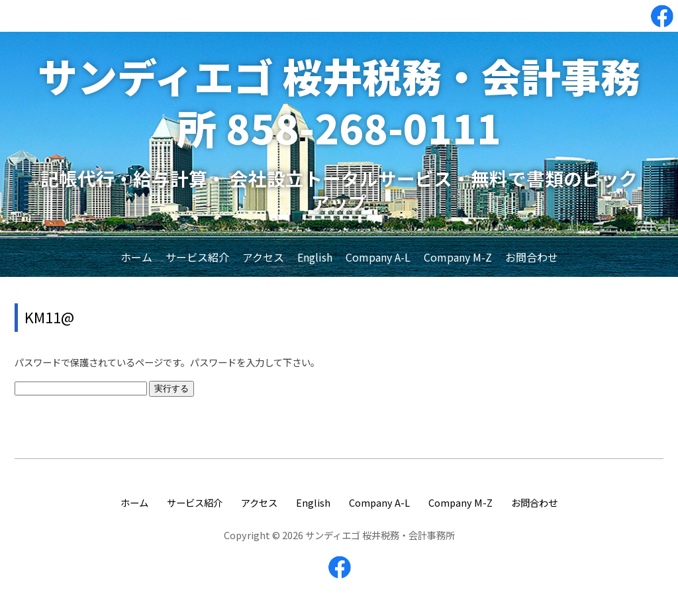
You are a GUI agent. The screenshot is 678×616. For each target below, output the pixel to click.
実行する (171, 388)
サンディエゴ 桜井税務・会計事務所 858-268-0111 (339, 101)
